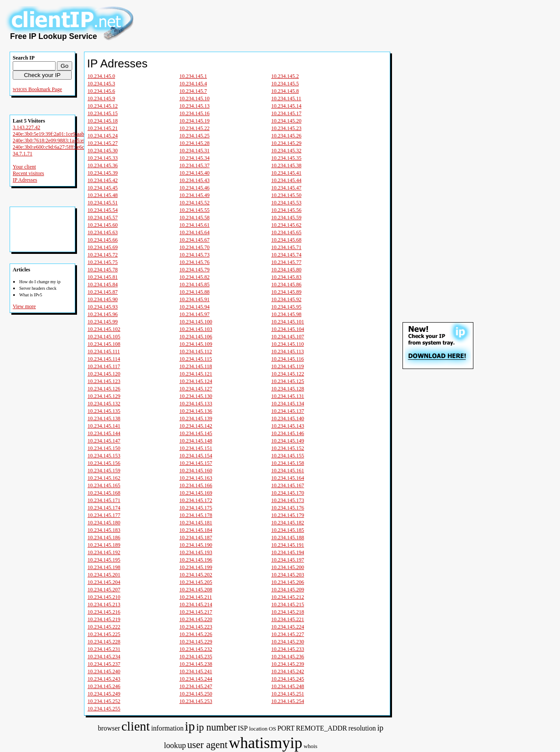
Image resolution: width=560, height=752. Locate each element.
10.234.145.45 (103, 188)
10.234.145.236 (288, 657)
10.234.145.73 (194, 255)
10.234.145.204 (104, 582)
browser (109, 728)
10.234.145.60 (103, 225)
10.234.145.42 (103, 180)
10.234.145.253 (196, 701)
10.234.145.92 (286, 299)
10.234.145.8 (285, 91)
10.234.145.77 (286, 262)
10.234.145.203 (288, 575)
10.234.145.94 (194, 307)
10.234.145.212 (288, 597)
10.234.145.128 (288, 389)
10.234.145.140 (288, 418)
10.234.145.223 (196, 627)
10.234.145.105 (104, 337)
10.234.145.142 (196, 426)
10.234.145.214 (196, 604)
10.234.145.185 (288, 530)
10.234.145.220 (196, 619)
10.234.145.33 (103, 158)
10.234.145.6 (101, 91)
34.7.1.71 (23, 154)
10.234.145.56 (286, 210)
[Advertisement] (314, 21)
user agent (207, 745)
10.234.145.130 (196, 396)
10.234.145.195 (104, 560)
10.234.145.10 (194, 98)
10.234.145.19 (194, 121)
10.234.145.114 (104, 359)
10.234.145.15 (103, 113)
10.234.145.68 (286, 240)
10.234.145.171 (104, 500)
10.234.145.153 (104, 456)
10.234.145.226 (196, 634)
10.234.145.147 (104, 441)
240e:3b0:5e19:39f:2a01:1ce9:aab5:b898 (56, 134)
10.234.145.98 (286, 314)
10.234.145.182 (288, 523)
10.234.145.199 (196, 567)
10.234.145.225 (104, 634)
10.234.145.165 (104, 485)
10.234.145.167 (288, 485)
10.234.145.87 (103, 292)
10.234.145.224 (288, 627)
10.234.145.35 (286, 158)
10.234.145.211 (196, 597)
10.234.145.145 (196, 433)
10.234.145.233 (288, 649)
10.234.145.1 (193, 76)
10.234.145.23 (286, 128)
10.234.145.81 (103, 277)
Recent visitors (28, 173)
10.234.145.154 (196, 456)
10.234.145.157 (196, 463)
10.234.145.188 (288, 538)
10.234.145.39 (103, 173)
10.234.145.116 (288, 359)
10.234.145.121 (196, 374)
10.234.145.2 (285, 76)
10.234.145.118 (196, 366)
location (258, 729)
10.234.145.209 (288, 590)
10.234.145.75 (103, 262)
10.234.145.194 (288, 552)
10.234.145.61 (194, 225)
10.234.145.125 (288, 381)
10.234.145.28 (194, 143)
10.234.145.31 (194, 151)
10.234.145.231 (104, 649)
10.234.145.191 (288, 545)
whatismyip (266, 743)
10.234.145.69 (103, 247)
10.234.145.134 (288, 404)
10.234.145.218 (288, 612)
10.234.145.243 (104, 679)
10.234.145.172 (196, 500)
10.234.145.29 (286, 143)
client (135, 726)
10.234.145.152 (288, 448)
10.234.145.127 (196, 389)
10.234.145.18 (103, 121)
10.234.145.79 (194, 270)
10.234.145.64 (194, 232)
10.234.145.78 (103, 270)
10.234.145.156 (104, 463)
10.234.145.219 (104, 619)
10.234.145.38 (286, 165)
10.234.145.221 (288, 619)
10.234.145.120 (104, 374)
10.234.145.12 (103, 106)
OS (272, 729)
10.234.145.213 (104, 604)
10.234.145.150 (104, 448)
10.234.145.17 (286, 113)
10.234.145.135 (104, 411)
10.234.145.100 (196, 322)
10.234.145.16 (194, 113)
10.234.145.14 (286, 106)
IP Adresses (25, 180)
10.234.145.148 (196, 441)
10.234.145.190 (196, 545)
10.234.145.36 (103, 165)
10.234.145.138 (104, 418)
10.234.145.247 (196, 686)
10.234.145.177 (104, 515)
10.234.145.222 (104, 627)
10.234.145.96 (103, 314)
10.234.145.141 (104, 426)
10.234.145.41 (286, 173)
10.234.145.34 (194, 158)
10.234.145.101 (288, 322)
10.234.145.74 (286, 255)
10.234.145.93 (103, 307)
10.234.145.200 (288, 567)
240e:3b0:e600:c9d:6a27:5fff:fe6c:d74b (54, 147)
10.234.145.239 (288, 664)
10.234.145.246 (104, 686)
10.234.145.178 (196, 515)
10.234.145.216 (104, 612)
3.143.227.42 (26, 127)
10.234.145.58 (194, 218)
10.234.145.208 (196, 590)
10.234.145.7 (193, 91)
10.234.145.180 (104, 523)
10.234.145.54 (103, 210)
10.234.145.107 (288, 337)
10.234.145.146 (288, 433)
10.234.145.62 (286, 225)
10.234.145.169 (196, 493)
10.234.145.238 (196, 664)
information (167, 728)
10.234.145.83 (286, 277)
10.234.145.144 (104, 433)
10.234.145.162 (104, 478)
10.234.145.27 (103, 143)
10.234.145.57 (103, 218)
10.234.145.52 (194, 203)
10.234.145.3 (101, 84)
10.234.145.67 (194, 240)
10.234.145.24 (103, 136)
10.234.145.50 (286, 195)
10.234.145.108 (104, 344)
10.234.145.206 (288, 582)
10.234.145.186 (104, 538)
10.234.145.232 (196, 649)
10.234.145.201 (104, 575)
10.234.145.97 (194, 314)
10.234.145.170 (288, 493)
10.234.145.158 (288, 463)
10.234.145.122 (288, 374)
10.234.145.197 (288, 560)
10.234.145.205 (196, 582)
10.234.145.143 (288, 426)
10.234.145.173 (288, 500)
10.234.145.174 (104, 508)
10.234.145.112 (196, 351)
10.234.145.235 (196, 657)
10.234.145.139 (196, 418)
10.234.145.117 (104, 366)
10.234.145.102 (104, 329)
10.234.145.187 (196, 538)
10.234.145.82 (194, 277)
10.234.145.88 (194, 292)
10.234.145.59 (286, 218)
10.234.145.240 (104, 671)
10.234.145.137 (288, 411)
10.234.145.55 (194, 210)
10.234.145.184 (196, 530)
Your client (24, 167)
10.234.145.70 (194, 247)
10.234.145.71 (286, 247)
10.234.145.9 (101, 98)
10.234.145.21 (103, 128)
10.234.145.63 (103, 232)
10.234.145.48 (103, 195)
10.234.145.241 (196, 671)
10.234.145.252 (104, 701)
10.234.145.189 (104, 545)
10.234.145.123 (104, 381)
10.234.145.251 (288, 694)
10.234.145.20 (286, 121)
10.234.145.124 (196, 381)
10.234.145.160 (196, 471)
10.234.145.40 (194, 173)
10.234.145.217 (196, 612)
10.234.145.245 (288, 679)
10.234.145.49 (194, 195)
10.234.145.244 (196, 679)
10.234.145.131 (288, 396)
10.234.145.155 (288, 456)
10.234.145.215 (288, 604)
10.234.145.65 (286, 232)
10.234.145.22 (194, 128)
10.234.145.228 (104, 642)
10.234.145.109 (196, 344)
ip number (216, 727)
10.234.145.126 (104, 389)
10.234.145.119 (288, 366)
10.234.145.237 (104, 664)
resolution (362, 728)
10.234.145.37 (194, 165)
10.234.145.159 (104, 471)
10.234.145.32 (286, 151)
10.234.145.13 (194, 106)
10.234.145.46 (194, 188)
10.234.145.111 (104, 351)
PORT (286, 728)
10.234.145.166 (196, 485)
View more (24, 306)
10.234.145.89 (286, 292)
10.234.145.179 (288, 515)
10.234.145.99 (103, 322)
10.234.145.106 (196, 337)
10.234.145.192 (104, 552)
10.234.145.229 (196, 642)
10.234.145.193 (196, 552)
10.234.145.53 (286, 203)
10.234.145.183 (104, 530)
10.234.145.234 (104, 657)
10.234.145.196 (196, 560)
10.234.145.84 (103, 285)
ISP (243, 728)
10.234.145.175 (196, 508)
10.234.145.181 (196, 523)
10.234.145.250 (196, 694)
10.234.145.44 (286, 180)
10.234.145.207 (104, 590)
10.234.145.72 (103, 255)
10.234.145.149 (288, 441)
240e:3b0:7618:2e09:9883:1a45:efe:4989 (56, 141)
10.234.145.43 (194, 180)
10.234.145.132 (104, 404)
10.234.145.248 (288, 686)
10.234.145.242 (288, 671)
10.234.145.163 (196, 478)
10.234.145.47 (286, 188)
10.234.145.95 (286, 307)
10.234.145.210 (104, 597)
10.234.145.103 (196, 329)
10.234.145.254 (288, 701)
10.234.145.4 (193, 84)
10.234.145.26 (286, 136)
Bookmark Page (45, 89)
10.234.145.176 (288, 508)
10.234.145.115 (196, 359)
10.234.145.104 (288, 329)
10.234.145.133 (196, 404)
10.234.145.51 (103, 203)
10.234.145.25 (194, 136)
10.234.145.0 (101, 76)
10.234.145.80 (286, 270)
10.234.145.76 (194, 262)
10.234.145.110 (288, 344)
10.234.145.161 (288, 471)
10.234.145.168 (104, 493)
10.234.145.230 (288, 642)
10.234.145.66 (103, 240)
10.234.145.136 (196, 411)
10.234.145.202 (196, 575)
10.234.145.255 (104, 709)
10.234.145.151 (196, 448)
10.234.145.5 (285, 84)
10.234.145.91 (194, 299)
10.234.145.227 (288, 634)
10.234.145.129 (104, 396)
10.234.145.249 (104, 694)
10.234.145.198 (104, 567)
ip (190, 726)
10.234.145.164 (288, 478)
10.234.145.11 (286, 98)
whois (310, 746)
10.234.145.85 (194, 285)
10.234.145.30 (103, 151)
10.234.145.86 (286, 285)
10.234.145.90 (103, 299)
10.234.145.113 (288, 351)
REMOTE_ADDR (321, 728)
